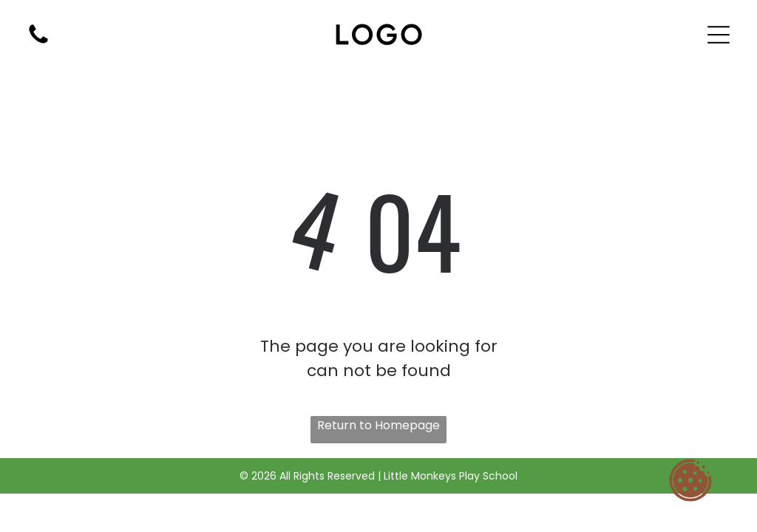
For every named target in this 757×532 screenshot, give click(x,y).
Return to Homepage (378, 425)
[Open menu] (719, 35)
